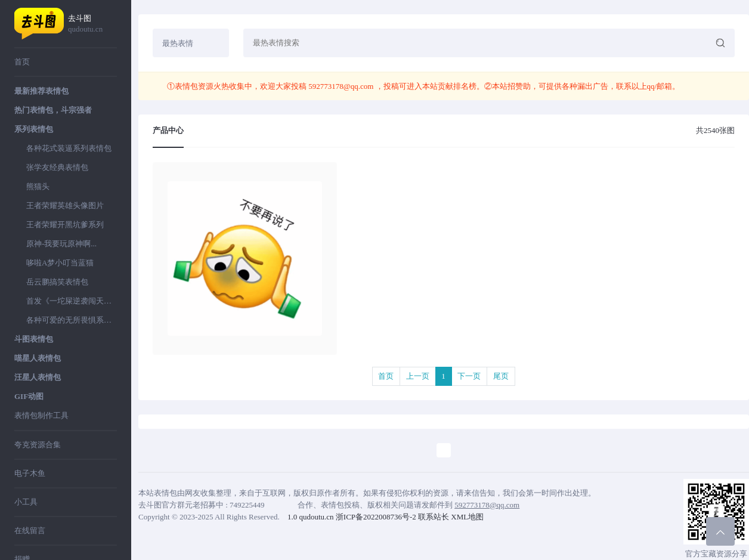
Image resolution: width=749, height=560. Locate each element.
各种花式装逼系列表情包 (69, 148)
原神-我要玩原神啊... (61, 244)
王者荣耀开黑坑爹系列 (65, 225)
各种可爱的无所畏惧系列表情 (72, 320)
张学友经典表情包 (57, 167)
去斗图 (92, 24)
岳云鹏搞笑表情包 (57, 282)
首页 (22, 62)
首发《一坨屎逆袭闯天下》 (72, 301)
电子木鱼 (30, 473)
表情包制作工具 (41, 415)
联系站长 (434, 517)
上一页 (418, 376)
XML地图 (467, 517)
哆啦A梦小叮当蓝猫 (60, 263)
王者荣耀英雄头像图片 (65, 205)
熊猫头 (38, 186)
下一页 (469, 376)
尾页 (501, 376)
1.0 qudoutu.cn (311, 517)
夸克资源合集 (38, 445)
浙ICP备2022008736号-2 (376, 517)
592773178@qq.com (341, 86)
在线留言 (30, 530)
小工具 (26, 502)
